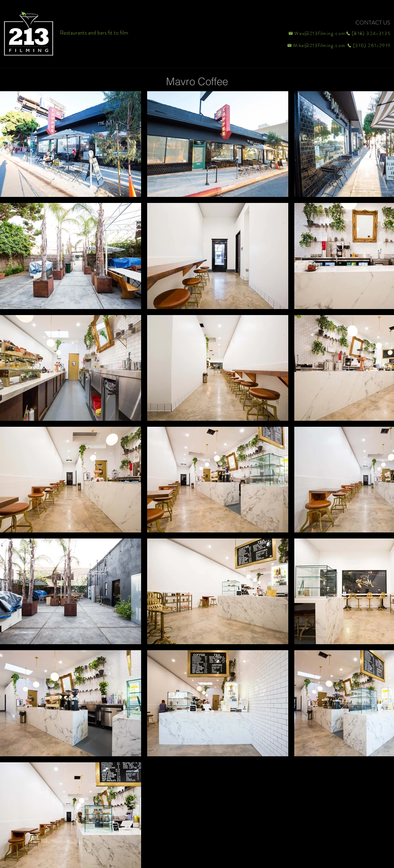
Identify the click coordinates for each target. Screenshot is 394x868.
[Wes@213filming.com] (316, 33)
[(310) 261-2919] (368, 45)
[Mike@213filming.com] (314, 45)
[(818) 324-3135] (368, 33)
